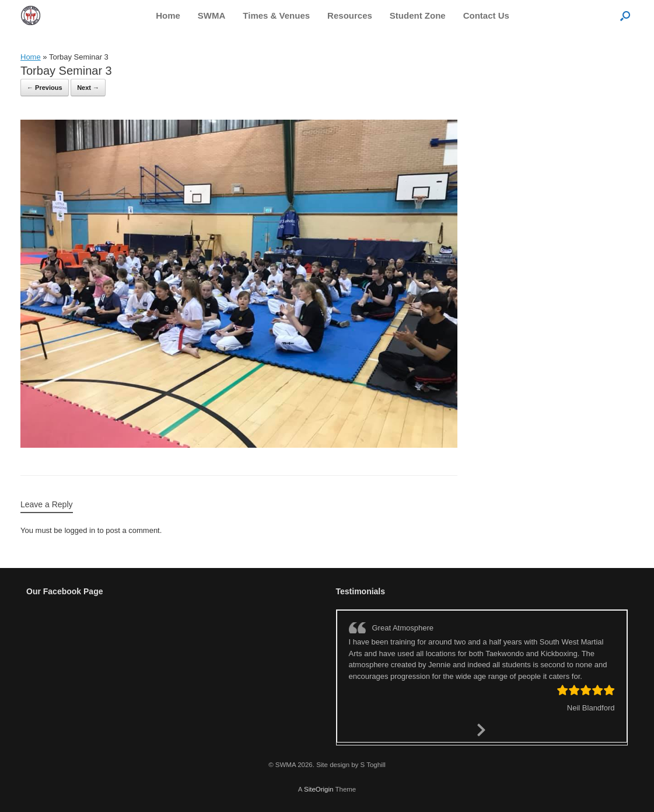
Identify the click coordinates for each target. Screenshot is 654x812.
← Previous (45, 88)
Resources (350, 15)
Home (168, 15)
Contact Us (486, 15)
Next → (88, 88)
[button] (625, 15)
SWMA (212, 15)
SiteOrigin (319, 789)
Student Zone (418, 15)
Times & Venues (276, 15)
